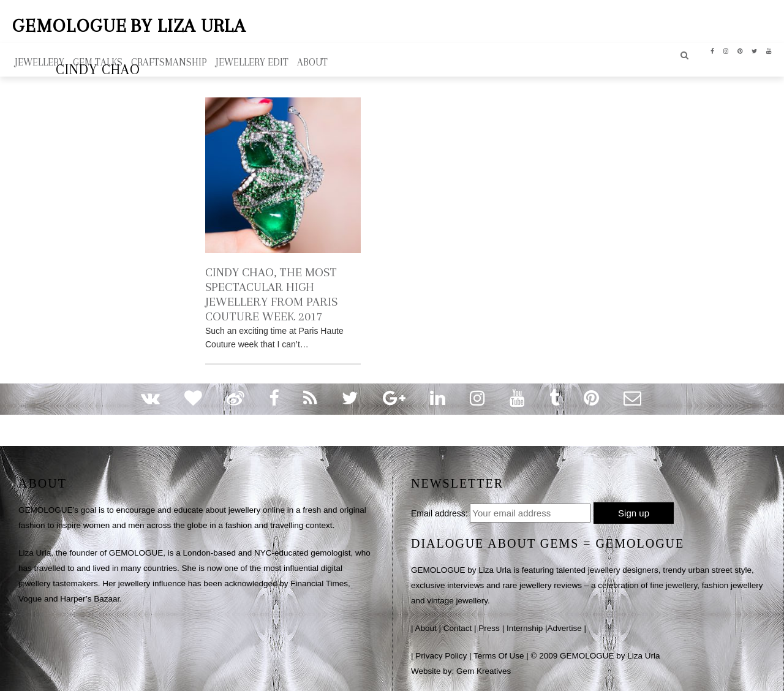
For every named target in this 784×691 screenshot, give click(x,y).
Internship (525, 628)
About (426, 628)
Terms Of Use (499, 656)
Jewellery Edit (252, 62)
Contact (458, 628)
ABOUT (312, 62)
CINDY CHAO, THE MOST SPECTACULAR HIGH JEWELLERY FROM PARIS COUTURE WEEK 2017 (271, 294)
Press (489, 628)
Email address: (439, 513)
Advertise (564, 628)
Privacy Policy (441, 656)
